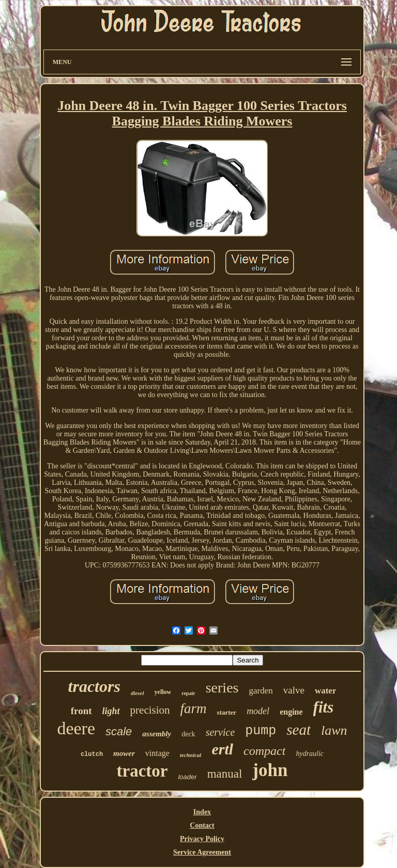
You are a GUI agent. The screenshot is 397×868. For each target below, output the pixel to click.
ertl (222, 749)
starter (227, 712)
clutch (92, 754)
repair (188, 693)
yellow (163, 692)
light (111, 711)
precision (150, 710)
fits (324, 707)
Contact (202, 825)
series (222, 688)
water (326, 691)
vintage (157, 753)
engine (291, 712)
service (220, 732)
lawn (334, 730)
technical (191, 755)
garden (261, 691)
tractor (142, 771)
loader (187, 777)
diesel (138, 693)
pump (261, 731)
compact (264, 751)
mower (124, 753)
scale (119, 731)
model (258, 711)
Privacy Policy (202, 839)
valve (294, 690)
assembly (157, 734)
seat (299, 730)
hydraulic (310, 754)
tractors (94, 686)
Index (202, 812)
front (81, 711)
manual (225, 774)
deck (188, 734)
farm (194, 708)
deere (76, 728)
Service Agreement (202, 852)
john (270, 770)
